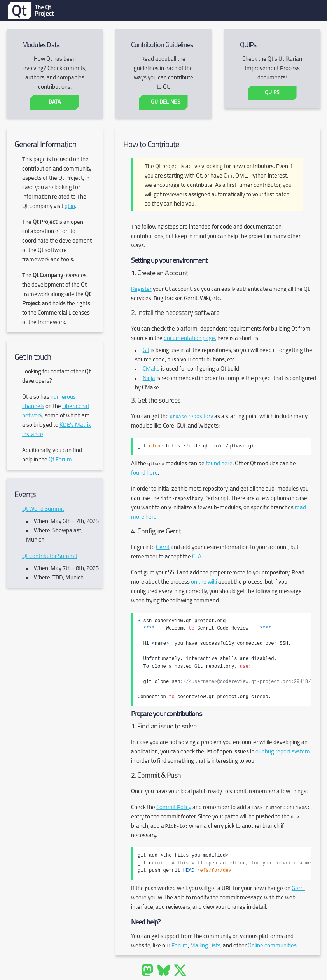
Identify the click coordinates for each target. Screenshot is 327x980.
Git (146, 351)
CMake (151, 369)
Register (141, 289)
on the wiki (204, 582)
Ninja (149, 379)
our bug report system (283, 752)
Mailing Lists (205, 946)
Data (55, 102)
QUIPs (272, 93)
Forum (180, 946)
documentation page (189, 339)
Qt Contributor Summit (50, 557)
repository (191, 417)
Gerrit (163, 548)
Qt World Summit (43, 509)
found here (219, 464)
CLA (197, 557)
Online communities (272, 946)
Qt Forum (60, 460)
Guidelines (166, 102)
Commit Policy (174, 808)
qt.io (70, 207)
